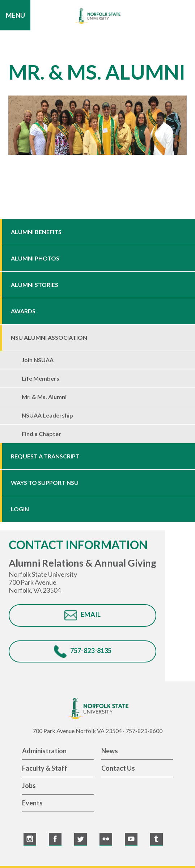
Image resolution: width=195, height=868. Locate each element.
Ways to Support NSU (45, 482)
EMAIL (91, 614)
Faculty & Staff (45, 768)
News (110, 751)
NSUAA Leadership (47, 415)
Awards (23, 311)
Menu (15, 15)
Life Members (41, 378)
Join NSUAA (38, 360)
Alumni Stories (35, 285)
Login (20, 509)
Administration (44, 751)
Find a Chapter (41, 434)
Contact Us (118, 768)
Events (32, 803)
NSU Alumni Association (49, 337)
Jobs (29, 786)
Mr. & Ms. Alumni (44, 397)
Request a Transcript (45, 456)
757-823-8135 (91, 651)
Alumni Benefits (36, 232)
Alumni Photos (35, 258)
